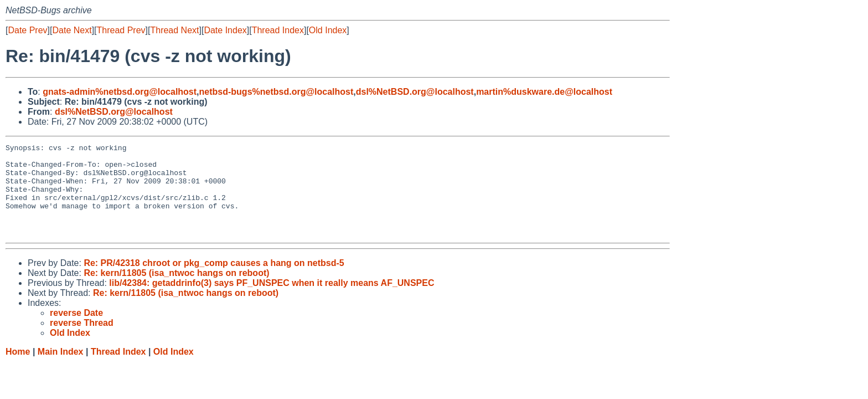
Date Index (225, 30)
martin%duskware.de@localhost (544, 92)
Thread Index (278, 30)
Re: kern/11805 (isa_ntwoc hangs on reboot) (176, 291)
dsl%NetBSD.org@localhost (415, 92)
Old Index (328, 30)
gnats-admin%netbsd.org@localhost (120, 92)
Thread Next (174, 30)
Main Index (61, 370)
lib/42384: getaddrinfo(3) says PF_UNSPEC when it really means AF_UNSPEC (272, 301)
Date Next (72, 30)
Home (18, 370)
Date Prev (27, 30)
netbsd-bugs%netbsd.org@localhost (277, 92)
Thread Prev (121, 30)
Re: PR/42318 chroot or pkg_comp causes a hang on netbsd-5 (214, 281)
